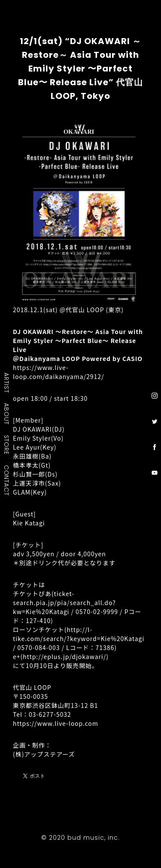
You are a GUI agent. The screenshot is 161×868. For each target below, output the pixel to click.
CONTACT (7, 480)
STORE (7, 444)
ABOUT (7, 414)
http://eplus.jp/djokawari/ (64, 656)
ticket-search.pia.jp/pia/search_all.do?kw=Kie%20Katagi (64, 603)
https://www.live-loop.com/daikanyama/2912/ (58, 372)
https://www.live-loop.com (56, 723)
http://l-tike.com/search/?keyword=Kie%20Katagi (79, 634)
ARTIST (7, 383)
